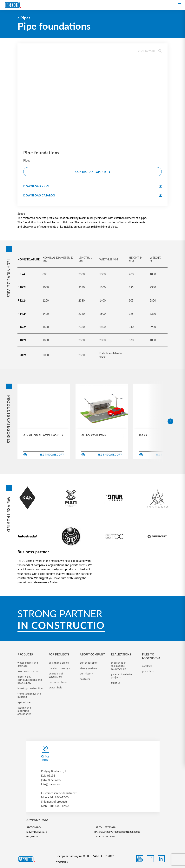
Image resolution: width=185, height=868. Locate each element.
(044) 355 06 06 (51, 780)
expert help (56, 687)
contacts (85, 679)
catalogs (147, 666)
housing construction (30, 688)
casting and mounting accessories (25, 711)
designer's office (59, 663)
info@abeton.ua (51, 784)
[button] (170, 421)
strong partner (89, 668)
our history (86, 673)
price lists (148, 671)
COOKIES (62, 862)
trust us (116, 683)
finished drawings (59, 668)
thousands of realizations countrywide (119, 666)
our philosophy (89, 663)
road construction (28, 671)
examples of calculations (56, 675)
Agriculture (24, 702)
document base (58, 682)
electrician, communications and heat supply (30, 680)
